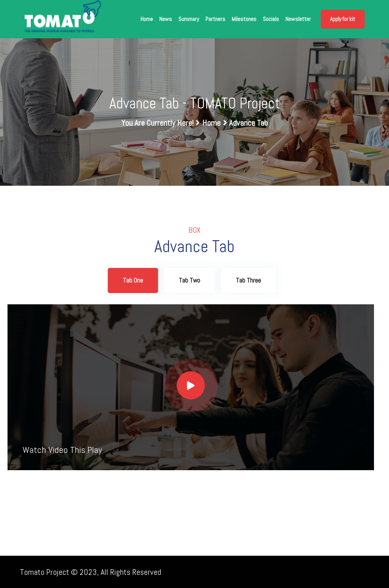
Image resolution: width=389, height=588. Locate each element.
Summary (189, 19)
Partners (215, 19)
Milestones (244, 19)
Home (147, 19)
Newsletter (298, 19)
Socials (271, 19)
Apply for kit (343, 19)
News (166, 19)
